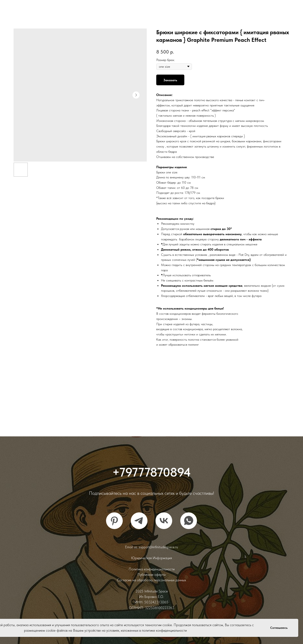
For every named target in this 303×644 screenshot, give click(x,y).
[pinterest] (114, 521)
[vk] (164, 521)
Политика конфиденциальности (152, 569)
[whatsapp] (189, 521)
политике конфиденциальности (164, 630)
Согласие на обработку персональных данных (151, 580)
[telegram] (139, 521)
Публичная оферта (151, 575)
